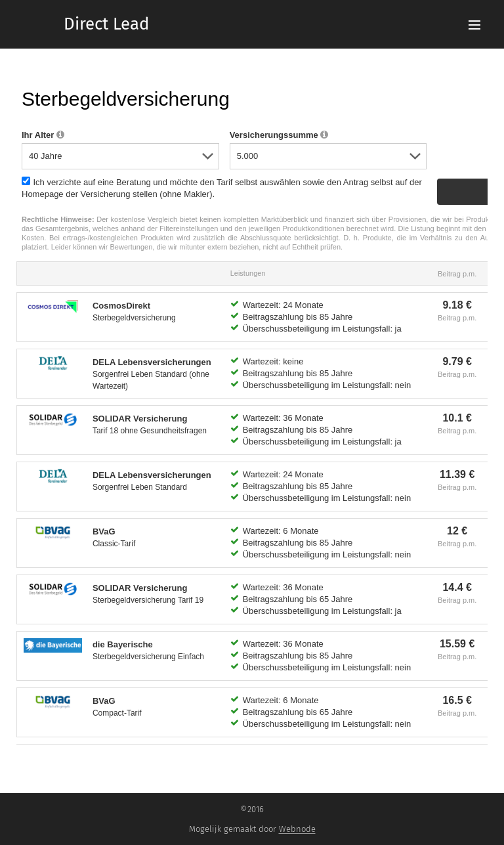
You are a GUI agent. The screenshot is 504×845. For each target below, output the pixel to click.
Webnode (297, 829)
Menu (474, 25)
